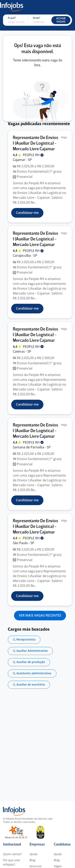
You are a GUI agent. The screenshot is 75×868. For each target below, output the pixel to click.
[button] (61, 20)
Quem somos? (12, 854)
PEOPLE (33, 155)
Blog (32, 860)
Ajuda (33, 854)
